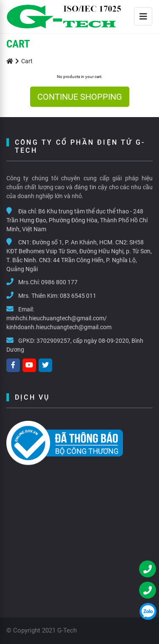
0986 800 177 (59, 282)
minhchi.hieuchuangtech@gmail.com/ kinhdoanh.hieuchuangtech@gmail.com (59, 323)
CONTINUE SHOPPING (80, 97)
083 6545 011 (78, 296)
